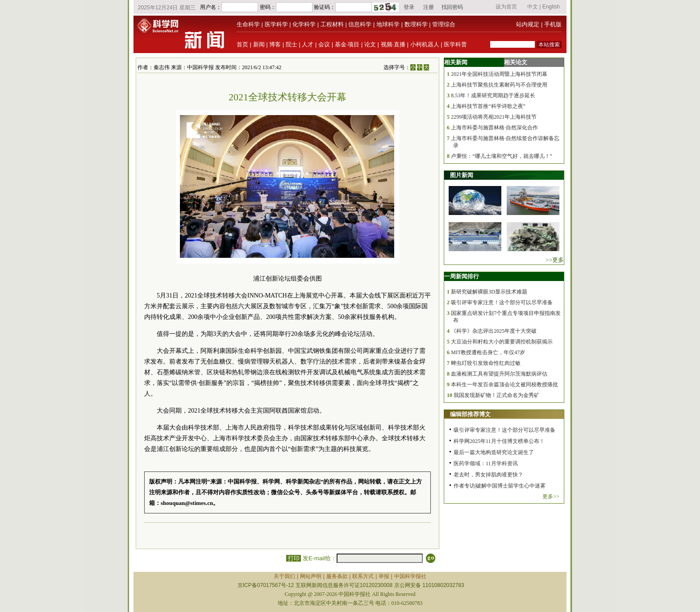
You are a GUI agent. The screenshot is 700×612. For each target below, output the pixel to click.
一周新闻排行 (462, 276)
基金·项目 (347, 44)
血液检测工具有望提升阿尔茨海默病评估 (499, 374)
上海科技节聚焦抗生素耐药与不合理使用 (499, 85)
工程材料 (332, 24)
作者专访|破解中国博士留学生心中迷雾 (500, 486)
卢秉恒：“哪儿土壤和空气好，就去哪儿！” (502, 156)
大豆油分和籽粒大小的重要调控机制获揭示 (502, 342)
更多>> (551, 496)
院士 (292, 44)
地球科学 (388, 24)
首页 (242, 44)
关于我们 (284, 576)
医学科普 (455, 44)
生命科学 (248, 24)
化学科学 (304, 24)
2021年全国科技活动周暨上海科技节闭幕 (499, 74)
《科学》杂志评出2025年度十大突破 (494, 331)
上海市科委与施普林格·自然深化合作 (494, 128)
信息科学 (360, 24)
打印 (294, 558)
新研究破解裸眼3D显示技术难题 (489, 292)
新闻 (259, 44)
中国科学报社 (410, 576)
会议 (324, 44)
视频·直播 (393, 44)
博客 (275, 44)
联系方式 (363, 576)
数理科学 (416, 24)
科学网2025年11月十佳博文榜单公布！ (499, 441)
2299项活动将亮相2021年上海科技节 (494, 117)
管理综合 (444, 24)
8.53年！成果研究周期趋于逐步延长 (493, 95)
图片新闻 (462, 175)
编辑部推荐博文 (470, 414)
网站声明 (311, 576)
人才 (308, 44)
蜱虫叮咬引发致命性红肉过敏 (486, 363)
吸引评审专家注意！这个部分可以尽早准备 (502, 302)
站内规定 (528, 24)
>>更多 (555, 260)
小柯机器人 (425, 44)
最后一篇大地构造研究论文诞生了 (494, 452)
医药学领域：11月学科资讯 (486, 463)
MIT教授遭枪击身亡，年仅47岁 (488, 352)
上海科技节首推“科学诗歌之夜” (488, 106)
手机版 (553, 24)
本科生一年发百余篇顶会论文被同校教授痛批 (504, 385)
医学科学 (276, 24)
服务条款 (337, 576)
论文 (370, 44)
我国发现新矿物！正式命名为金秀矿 (496, 395)
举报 (384, 576)
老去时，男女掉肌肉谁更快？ (488, 475)
